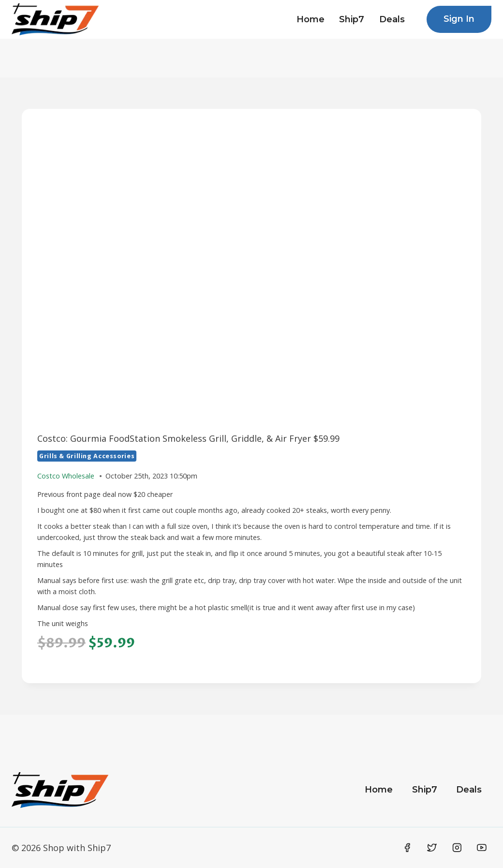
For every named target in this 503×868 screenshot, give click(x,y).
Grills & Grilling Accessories (87, 456)
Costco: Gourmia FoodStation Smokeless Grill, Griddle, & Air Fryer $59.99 (188, 438)
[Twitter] (432, 848)
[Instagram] (457, 848)
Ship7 (352, 19)
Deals (392, 19)
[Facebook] (407, 848)
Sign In (459, 19)
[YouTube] (482, 848)
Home (311, 19)
